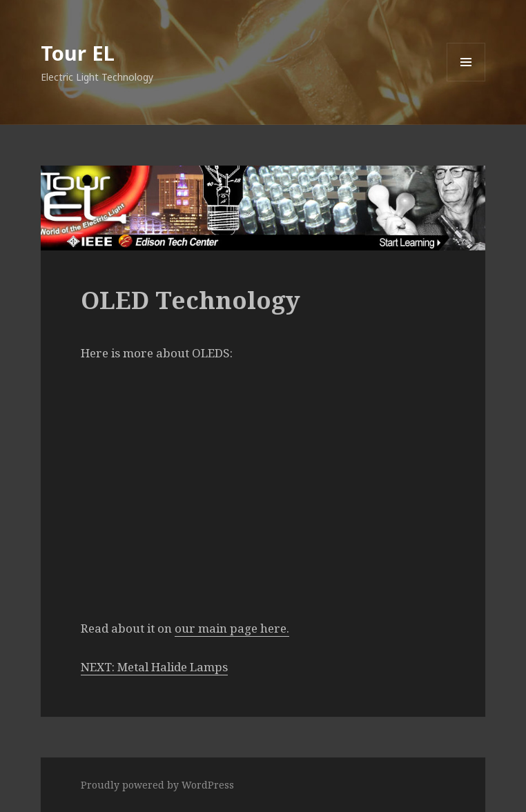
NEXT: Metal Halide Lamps (154, 667)
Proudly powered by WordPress (157, 785)
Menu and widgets (466, 81)
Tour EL (78, 53)
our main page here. (232, 628)
